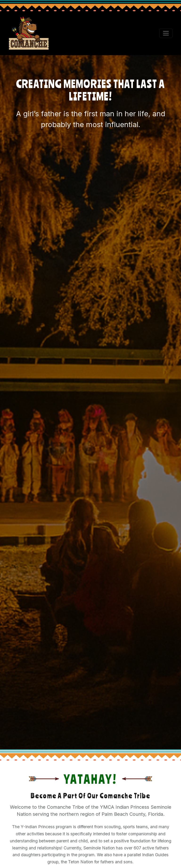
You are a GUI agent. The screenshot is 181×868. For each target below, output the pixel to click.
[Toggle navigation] (166, 33)
